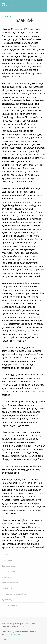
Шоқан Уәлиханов (9, 605)
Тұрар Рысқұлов (9, 600)
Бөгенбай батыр (8, 588)
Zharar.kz (10, 5)
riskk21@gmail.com (12, 634)
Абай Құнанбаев (9, 572)
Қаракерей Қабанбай (10, 583)
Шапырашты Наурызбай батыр (14, 594)
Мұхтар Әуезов (8, 577)
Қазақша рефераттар (11, 16)
